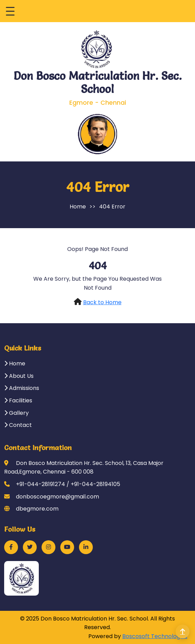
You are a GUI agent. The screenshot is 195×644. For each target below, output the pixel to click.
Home (78, 207)
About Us (19, 376)
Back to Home (102, 302)
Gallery (16, 413)
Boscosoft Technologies (155, 636)
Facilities (18, 400)
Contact (18, 425)
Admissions (22, 388)
